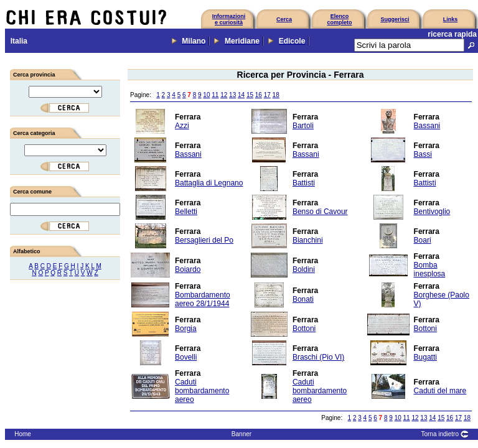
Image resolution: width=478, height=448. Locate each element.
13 (232, 95)
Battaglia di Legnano (209, 183)
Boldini (304, 269)
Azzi (182, 126)
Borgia (186, 329)
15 (250, 95)
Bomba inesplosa (430, 269)
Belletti (186, 212)
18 (276, 95)
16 (259, 95)
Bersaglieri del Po (204, 240)
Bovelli (186, 357)
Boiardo (188, 269)
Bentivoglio (432, 212)
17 (267, 95)
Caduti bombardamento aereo (202, 391)
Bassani (427, 126)
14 (241, 95)
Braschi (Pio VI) (318, 357)
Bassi (423, 154)
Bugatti (425, 357)
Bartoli (303, 126)
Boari (423, 240)
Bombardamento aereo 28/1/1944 (203, 299)
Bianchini (308, 240)
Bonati (303, 299)
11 (215, 95)
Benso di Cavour (320, 212)
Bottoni (304, 329)
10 (206, 95)
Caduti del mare (440, 391)
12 (224, 95)
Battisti (304, 183)
